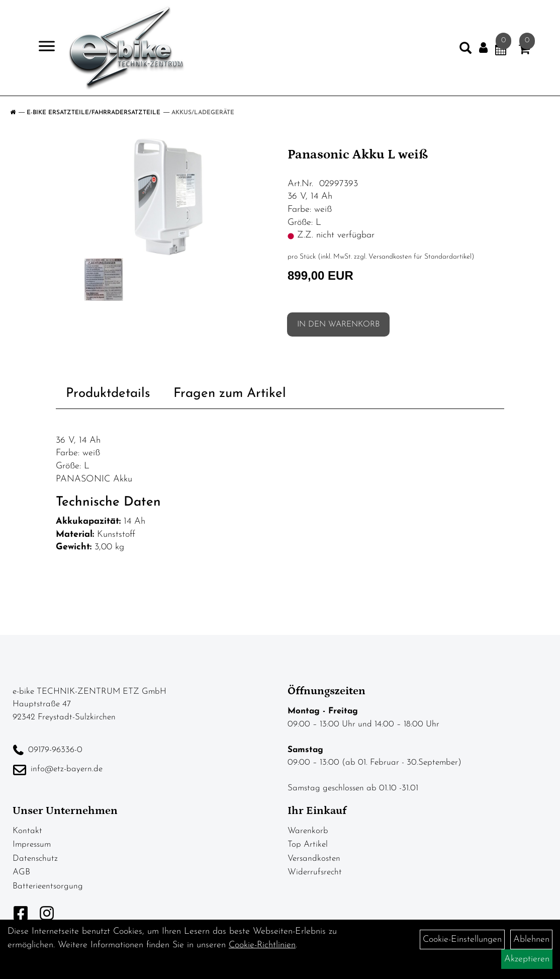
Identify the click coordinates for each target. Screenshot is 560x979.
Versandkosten (314, 859)
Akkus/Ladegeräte (203, 113)
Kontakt (27, 831)
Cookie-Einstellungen (462, 940)
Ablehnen (531, 940)
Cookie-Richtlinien (262, 945)
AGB (21, 872)
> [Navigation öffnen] (42, 47)
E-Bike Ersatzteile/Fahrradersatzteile (94, 113)
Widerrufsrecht (315, 872)
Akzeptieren (527, 959)
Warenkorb (308, 831)
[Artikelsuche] (465, 50)
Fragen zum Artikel (230, 394)
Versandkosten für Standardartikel (420, 257)
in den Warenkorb (338, 324)
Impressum (32, 844)
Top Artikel (308, 844)
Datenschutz (35, 859)
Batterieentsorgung (48, 886)
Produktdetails (108, 394)
